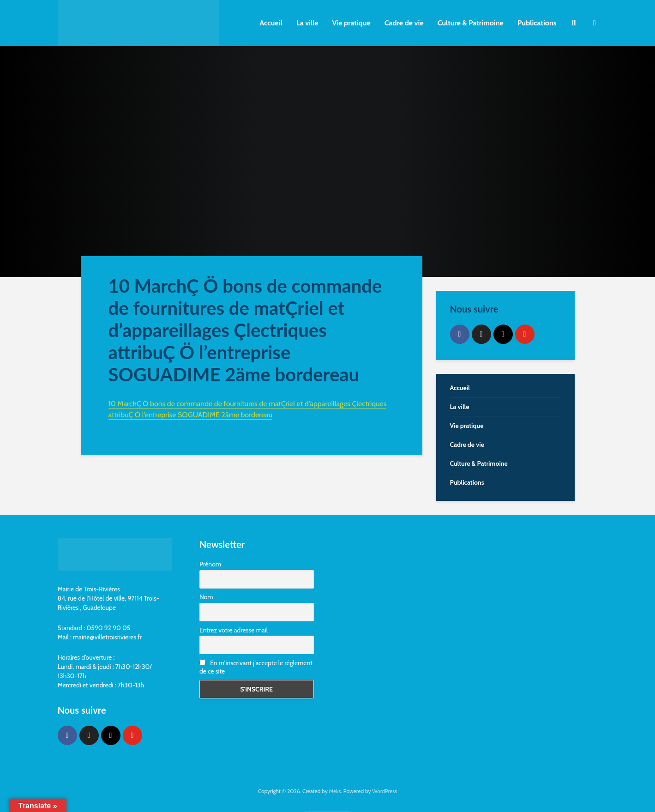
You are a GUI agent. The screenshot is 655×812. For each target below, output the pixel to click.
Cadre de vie (404, 23)
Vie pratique (352, 23)
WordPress (385, 791)
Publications (537, 23)
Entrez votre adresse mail (234, 630)
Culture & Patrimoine (471, 23)
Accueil (271, 23)
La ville (307, 23)
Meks (335, 791)
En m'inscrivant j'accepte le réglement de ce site (256, 667)
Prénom (210, 564)
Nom (206, 597)
